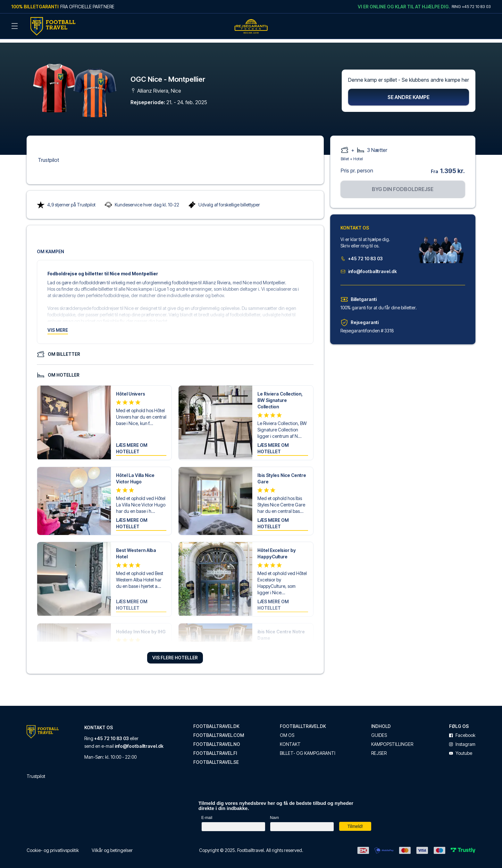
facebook (462, 731)
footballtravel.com (219, 731)
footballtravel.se (216, 758)
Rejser (379, 749)
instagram (462, 740)
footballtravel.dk (216, 722)
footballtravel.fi (215, 749)
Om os (287, 731)
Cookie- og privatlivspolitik (53, 846)
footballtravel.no (217, 740)
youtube (461, 749)
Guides (379, 731)
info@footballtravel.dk (369, 267)
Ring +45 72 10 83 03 (471, 6)
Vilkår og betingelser (112, 846)
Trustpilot (48, 156)
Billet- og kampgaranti (308, 749)
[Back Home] (53, 26)
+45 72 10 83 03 (362, 254)
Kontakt (290, 740)
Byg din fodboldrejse (403, 185)
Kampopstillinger (392, 740)
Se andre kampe (409, 93)
